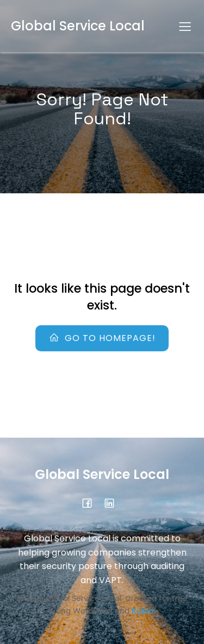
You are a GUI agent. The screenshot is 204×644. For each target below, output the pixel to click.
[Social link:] (113, 503)
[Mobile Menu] (185, 26)
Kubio (143, 611)
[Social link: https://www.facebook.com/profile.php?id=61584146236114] (91, 503)
